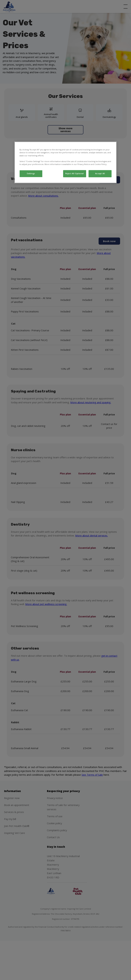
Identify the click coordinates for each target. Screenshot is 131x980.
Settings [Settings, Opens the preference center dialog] (31, 173)
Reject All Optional (75, 173)
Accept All (100, 173)
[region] (65, 162)
